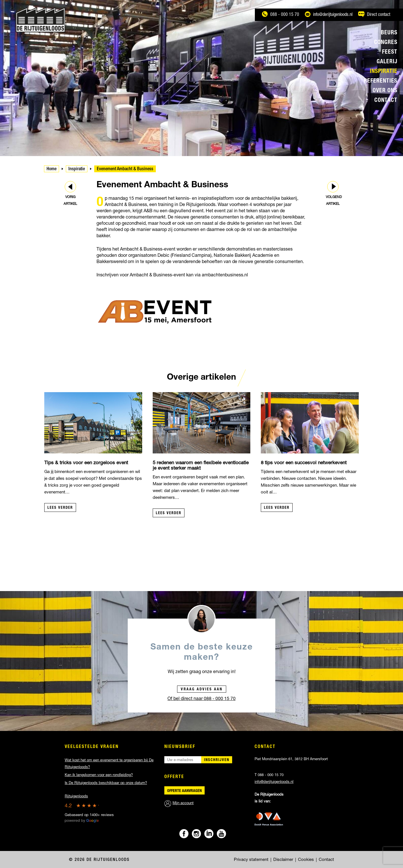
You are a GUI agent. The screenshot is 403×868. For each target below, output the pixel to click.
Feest (390, 52)
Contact (386, 101)
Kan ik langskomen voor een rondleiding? (99, 775)
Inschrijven (217, 760)
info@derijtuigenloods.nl (274, 782)
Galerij (387, 62)
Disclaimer (283, 860)
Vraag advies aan (202, 690)
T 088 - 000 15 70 (269, 775)
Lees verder (60, 508)
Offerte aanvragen (184, 791)
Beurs (389, 33)
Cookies (306, 860)
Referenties (381, 81)
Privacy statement (251, 860)
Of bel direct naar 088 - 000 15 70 (201, 699)
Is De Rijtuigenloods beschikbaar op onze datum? (106, 783)
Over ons (385, 91)
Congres (386, 43)
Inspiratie (384, 72)
